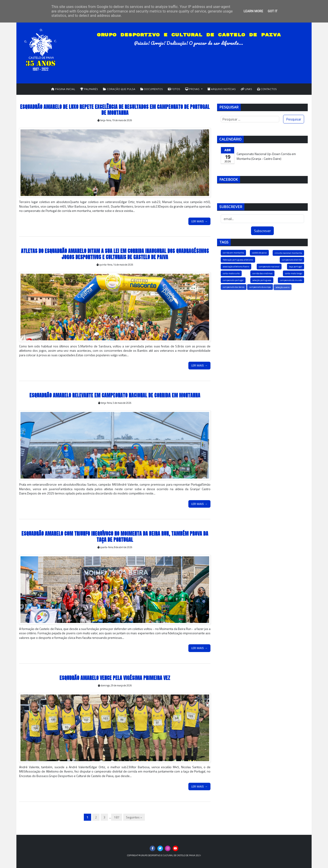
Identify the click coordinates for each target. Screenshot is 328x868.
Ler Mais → (199, 221)
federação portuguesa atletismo (238, 260)
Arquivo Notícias (222, 89)
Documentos (152, 89)
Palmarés (89, 89)
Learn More (253, 11)
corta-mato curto (231, 273)
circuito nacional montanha (288, 253)
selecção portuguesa (262, 280)
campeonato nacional (269, 267)
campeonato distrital (292, 260)
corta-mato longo (293, 273)
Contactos (267, 89)
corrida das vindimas (262, 273)
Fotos (174, 89)
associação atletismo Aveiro (236, 267)
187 (117, 817)
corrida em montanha (233, 253)
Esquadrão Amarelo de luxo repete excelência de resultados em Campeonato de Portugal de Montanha (115, 110)
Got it (273, 11)
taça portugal (296, 267)
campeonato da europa (260, 287)
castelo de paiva (259, 253)
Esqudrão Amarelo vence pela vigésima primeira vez (115, 678)
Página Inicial (63, 89)
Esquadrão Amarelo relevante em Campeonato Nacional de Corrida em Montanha (115, 395)
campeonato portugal (233, 280)
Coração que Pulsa (119, 89)
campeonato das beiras (234, 287)
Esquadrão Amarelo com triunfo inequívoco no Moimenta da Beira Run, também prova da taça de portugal (115, 536)
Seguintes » (134, 817)
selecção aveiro (283, 287)
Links (246, 89)
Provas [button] (193, 89)
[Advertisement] (262, 334)
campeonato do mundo (291, 280)
